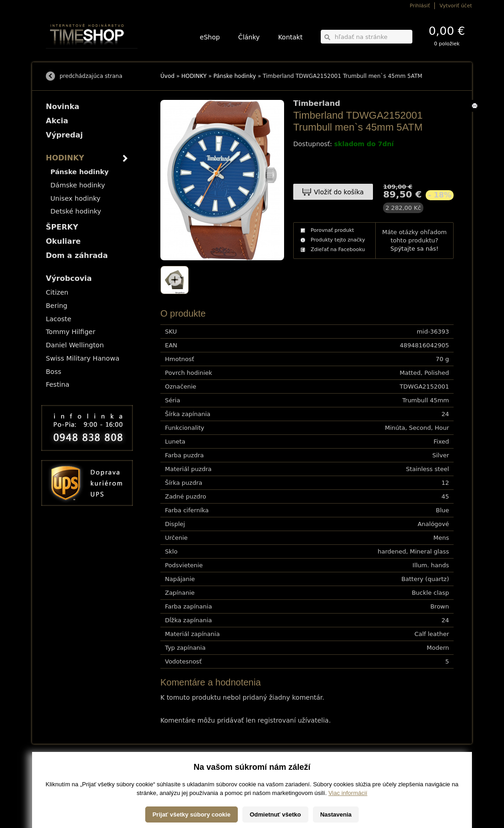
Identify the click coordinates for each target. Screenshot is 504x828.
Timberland (317, 104)
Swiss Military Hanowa (83, 358)
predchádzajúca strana (91, 76)
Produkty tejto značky (338, 240)
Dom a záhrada (77, 255)
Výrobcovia (69, 278)
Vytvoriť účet (456, 6)
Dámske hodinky (78, 185)
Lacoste (59, 319)
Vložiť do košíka (339, 192)
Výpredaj (64, 135)
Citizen (57, 292)
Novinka (63, 107)
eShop (210, 37)
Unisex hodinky (75, 198)
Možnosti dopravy (64, 768)
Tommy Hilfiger (71, 332)
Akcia (57, 121)
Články (249, 37)
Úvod (167, 76)
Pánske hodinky (235, 76)
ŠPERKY (62, 227)
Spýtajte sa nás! (414, 249)
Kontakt (290, 37)
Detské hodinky (76, 211)
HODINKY (194, 76)
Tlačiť (476, 112)
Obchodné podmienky (68, 781)
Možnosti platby (62, 775)
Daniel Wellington (75, 345)
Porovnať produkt (332, 230)
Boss (54, 372)
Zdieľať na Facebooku (338, 249)
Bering (57, 306)
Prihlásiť (420, 6)
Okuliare (63, 241)
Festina (58, 384)
